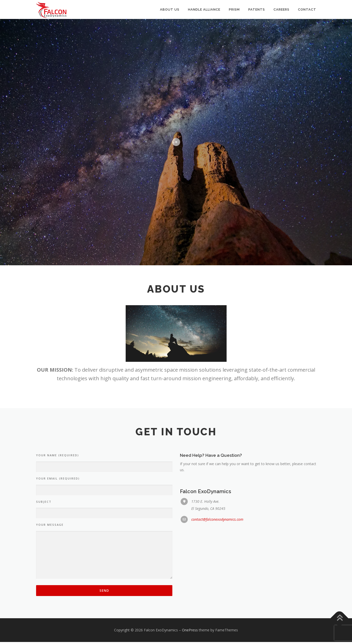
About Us (170, 9)
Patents (257, 9)
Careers (281, 9)
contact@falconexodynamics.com (217, 522)
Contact (307, 9)
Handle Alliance (204, 9)
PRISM (234, 9)
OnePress (190, 632)
